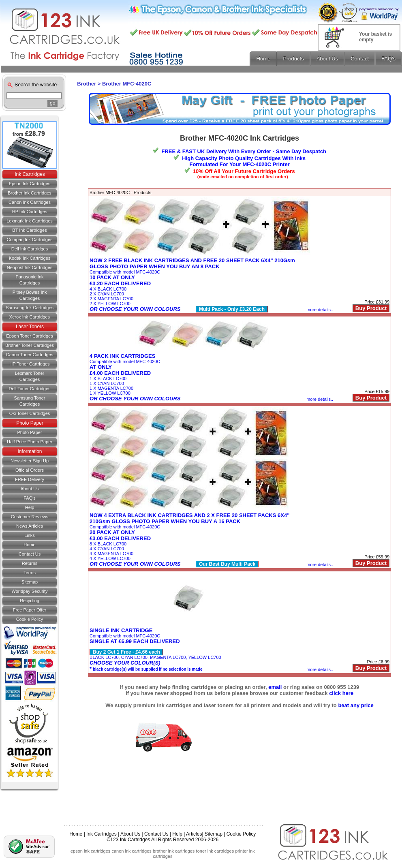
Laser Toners (30, 327)
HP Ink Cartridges (30, 212)
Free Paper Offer (30, 610)
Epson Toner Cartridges (29, 336)
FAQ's (30, 498)
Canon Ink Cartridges (30, 202)
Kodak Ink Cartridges (30, 258)
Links (30, 535)
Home (29, 545)
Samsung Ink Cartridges (30, 308)
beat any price (356, 705)
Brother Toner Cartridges (30, 345)
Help (30, 507)
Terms (30, 573)
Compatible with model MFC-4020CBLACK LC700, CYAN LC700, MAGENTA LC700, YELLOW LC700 (155, 650)
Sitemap (30, 582)
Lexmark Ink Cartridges (30, 221)
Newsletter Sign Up (30, 461)
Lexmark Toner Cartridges (30, 376)
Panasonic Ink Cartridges (29, 280)
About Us (29, 489)
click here (341, 693)
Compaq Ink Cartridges (29, 239)
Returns (30, 563)
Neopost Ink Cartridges (30, 267)
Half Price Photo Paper (30, 442)
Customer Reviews (30, 517)
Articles (194, 834)
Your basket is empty (375, 37)
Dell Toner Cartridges (29, 389)
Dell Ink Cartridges (30, 249)
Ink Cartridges (30, 174)
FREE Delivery (30, 479)
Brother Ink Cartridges (30, 193)
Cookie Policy (30, 619)
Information (30, 451)
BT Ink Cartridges (29, 230)
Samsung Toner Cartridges (30, 401)
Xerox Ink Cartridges (30, 317)
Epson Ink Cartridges (30, 184)
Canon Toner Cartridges (30, 355)
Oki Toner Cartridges (30, 413)
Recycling (30, 601)
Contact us (30, 554)
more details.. (320, 310)
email (275, 687)
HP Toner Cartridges (29, 364)
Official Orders (30, 470)
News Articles (30, 526)
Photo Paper (30, 423)
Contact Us (156, 834)
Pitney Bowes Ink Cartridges (30, 295)
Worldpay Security (29, 591)
